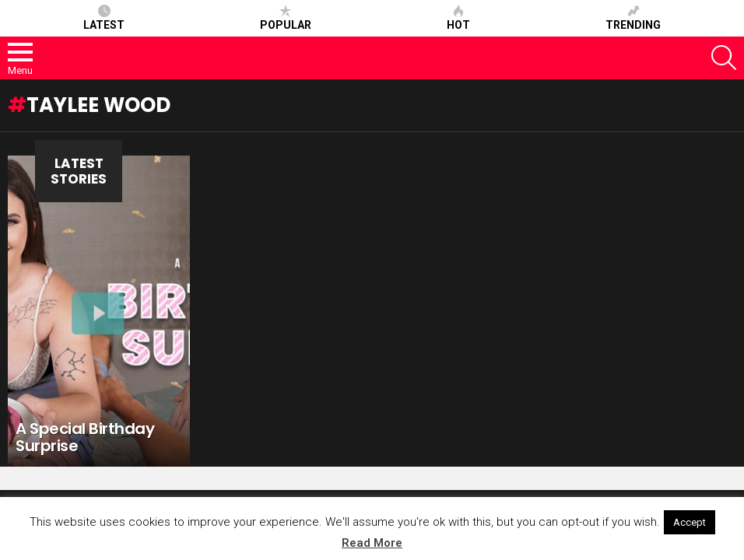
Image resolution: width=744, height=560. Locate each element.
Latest (104, 18)
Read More (372, 543)
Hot (458, 18)
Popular (286, 18)
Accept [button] (690, 522)
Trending (633, 18)
